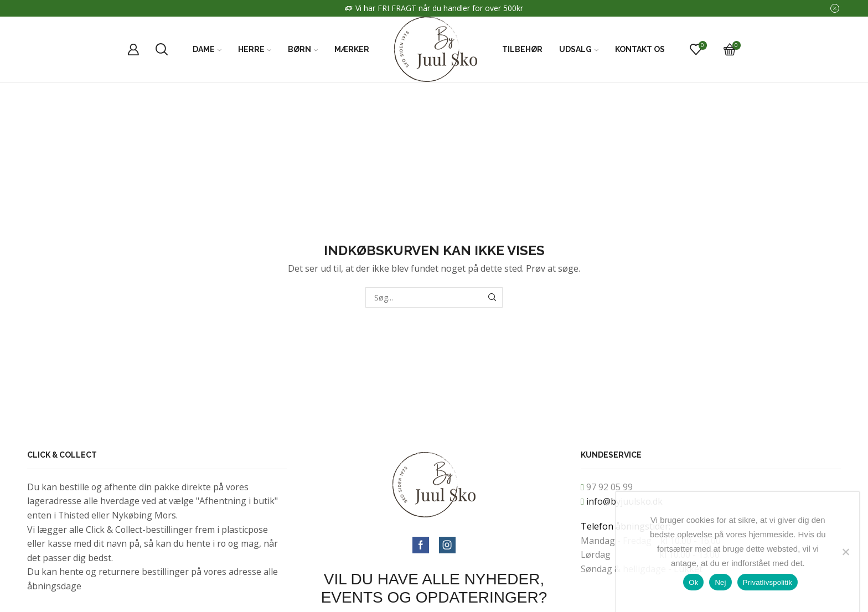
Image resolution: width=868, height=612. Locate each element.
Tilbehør (522, 49)
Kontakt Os (640, 49)
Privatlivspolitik (768, 582)
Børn (303, 49)
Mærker (352, 49)
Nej (720, 582)
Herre (255, 49)
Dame (207, 49)
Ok (693, 582)
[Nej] (845, 552)
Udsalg (579, 49)
